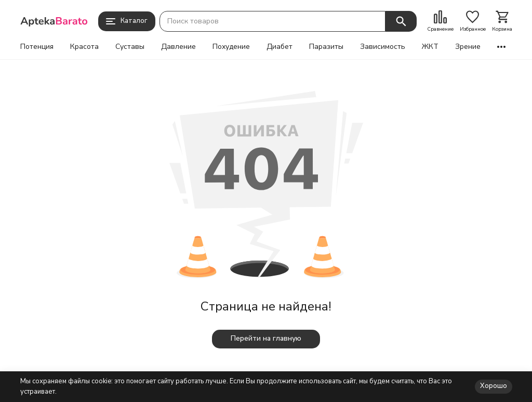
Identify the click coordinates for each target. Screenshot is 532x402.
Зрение (468, 47)
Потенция (37, 47)
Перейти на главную (266, 338)
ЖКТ (430, 47)
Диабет (280, 47)
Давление (178, 47)
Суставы (130, 47)
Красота (84, 47)
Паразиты (326, 47)
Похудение (231, 47)
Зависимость (383, 47)
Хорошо (494, 386)
